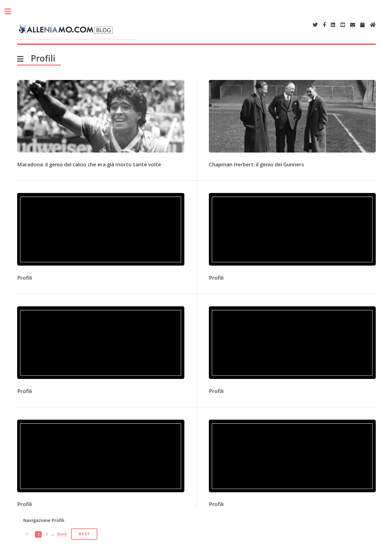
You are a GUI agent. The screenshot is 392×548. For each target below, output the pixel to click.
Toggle (11, 11)
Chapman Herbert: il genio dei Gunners (256, 164)
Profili (24, 278)
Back (62, 534)
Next (84, 534)
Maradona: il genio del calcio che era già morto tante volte (89, 164)
